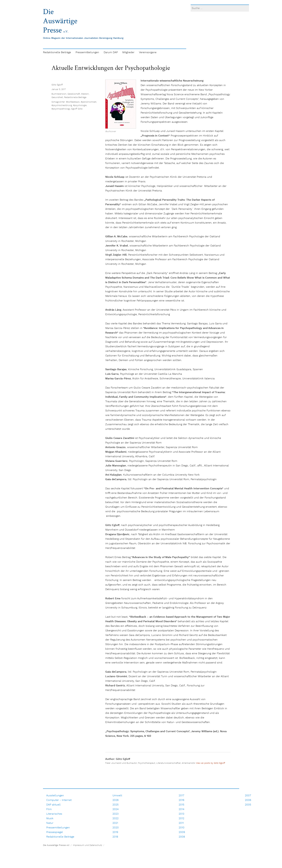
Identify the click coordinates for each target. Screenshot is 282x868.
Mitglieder (128, 52)
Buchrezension (59, 208)
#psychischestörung (62, 220)
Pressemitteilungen (87, 52)
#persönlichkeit (89, 216)
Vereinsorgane (148, 52)
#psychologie (80, 220)
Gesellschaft (74, 208)
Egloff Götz (77, 223)
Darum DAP (111, 52)
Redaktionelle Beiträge (57, 52)
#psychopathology (61, 223)
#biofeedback (73, 216)
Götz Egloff (57, 199)
